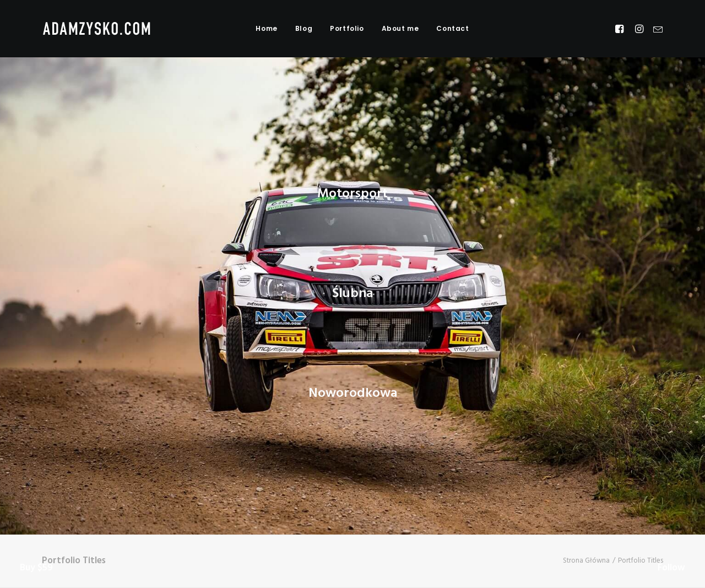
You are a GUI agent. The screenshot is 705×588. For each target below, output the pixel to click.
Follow (671, 568)
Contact (452, 28)
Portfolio (347, 28)
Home (266, 28)
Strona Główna (586, 561)
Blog (304, 28)
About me (400, 28)
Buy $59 (36, 568)
